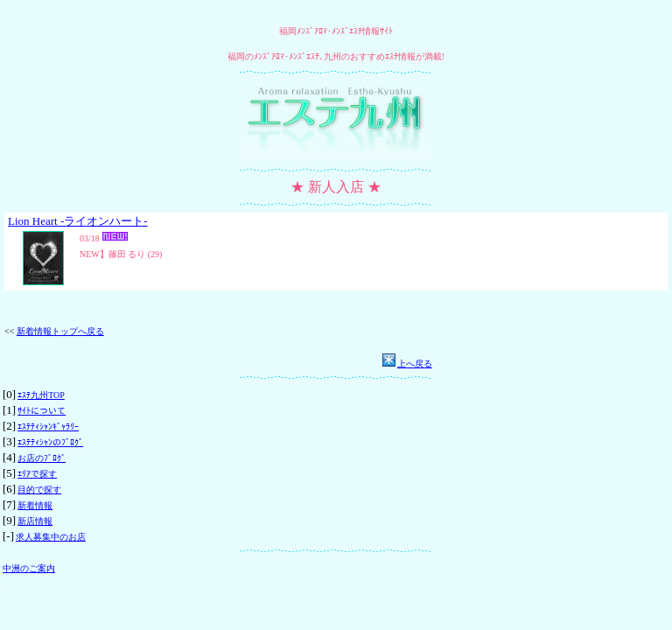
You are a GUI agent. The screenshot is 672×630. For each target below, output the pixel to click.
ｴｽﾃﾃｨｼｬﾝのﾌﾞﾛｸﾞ (50, 442)
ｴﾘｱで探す (37, 474)
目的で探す (39, 490)
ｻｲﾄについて (42, 411)
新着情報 (35, 505)
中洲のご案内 (29, 568)
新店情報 (35, 521)
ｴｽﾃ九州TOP (41, 395)
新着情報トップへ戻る (60, 331)
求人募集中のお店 (51, 537)
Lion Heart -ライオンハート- (78, 221)
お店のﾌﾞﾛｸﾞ (42, 458)
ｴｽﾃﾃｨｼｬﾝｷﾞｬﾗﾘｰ (48, 427)
